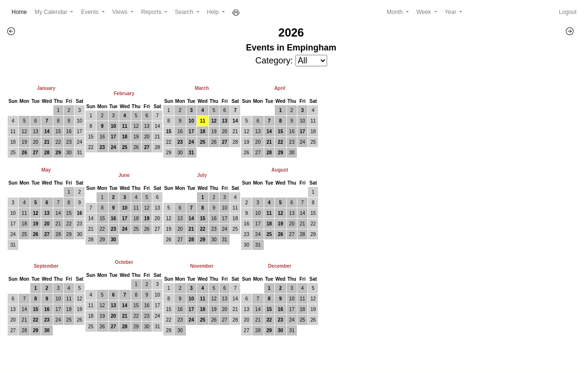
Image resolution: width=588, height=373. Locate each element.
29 (58, 153)
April (280, 88)
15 (58, 131)
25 (13, 153)
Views (121, 12)
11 (13, 131)
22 (58, 142)
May (46, 170)
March (202, 88)
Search (185, 12)
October (124, 262)
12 (24, 131)
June (124, 175)
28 (47, 153)
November (202, 266)
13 (35, 131)
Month (396, 12)
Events (90, 12)
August (280, 170)
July (202, 175)
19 (24, 142)
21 (47, 142)
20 (35, 142)
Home (21, 11)
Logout (568, 12)
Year (452, 12)
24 (80, 142)
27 (35, 153)
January (46, 88)
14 (47, 131)
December (280, 266)
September (46, 266)
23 (69, 142)
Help (214, 12)
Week (425, 12)
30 (69, 153)
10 (80, 121)
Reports (152, 12)
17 (80, 131)
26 (24, 153)
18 (13, 142)
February (124, 93)
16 (69, 131)
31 (80, 153)
